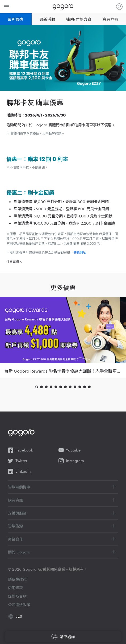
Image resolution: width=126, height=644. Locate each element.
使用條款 (15, 588)
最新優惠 (16, 19)
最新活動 (47, 19)
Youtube (70, 450)
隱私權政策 (17, 579)
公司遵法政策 (19, 605)
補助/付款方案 (79, 19)
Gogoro (63, 7)
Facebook (20, 450)
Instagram (71, 461)
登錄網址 (80, 252)
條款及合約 (17, 596)
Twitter (18, 461)
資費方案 (110, 19)
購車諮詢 (63, 637)
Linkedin (19, 471)
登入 (119, 7)
